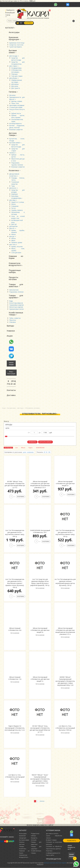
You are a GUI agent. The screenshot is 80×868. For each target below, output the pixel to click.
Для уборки (14, 78)
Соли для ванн (16, 253)
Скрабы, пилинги (17, 210)
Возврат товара (51, 840)
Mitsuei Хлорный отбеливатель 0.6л (15, 629)
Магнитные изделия (16, 307)
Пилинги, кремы (17, 242)
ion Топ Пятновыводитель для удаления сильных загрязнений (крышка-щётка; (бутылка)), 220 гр (65, 582)
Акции (10, 336)
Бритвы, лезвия (17, 101)
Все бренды (8, 448)
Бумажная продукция (15, 38)
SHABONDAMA (40, 448)
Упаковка (12, 322)
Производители (54, 859)
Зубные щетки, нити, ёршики (18, 116)
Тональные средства (15, 183)
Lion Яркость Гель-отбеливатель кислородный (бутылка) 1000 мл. (65, 728)
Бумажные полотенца (17, 43)
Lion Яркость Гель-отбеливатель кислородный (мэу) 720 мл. (15, 777)
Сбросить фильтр (45, 442)
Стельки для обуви (16, 107)
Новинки (11, 331)
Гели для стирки (17, 76)
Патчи (13, 208)
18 (44, 452)
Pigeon (31, 448)
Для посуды (14, 56)
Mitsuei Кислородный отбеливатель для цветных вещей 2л (65, 484)
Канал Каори (11, 363)
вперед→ (43, 801)
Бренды (10, 326)
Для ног (13, 228)
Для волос (14, 188)
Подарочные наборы (15, 271)
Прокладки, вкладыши (17, 105)
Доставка (11, 395)
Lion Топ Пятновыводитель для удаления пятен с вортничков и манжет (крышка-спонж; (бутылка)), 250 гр (15, 583)
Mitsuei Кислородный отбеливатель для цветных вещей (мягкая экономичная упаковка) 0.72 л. (40, 485)
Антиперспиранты (15, 123)
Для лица (13, 200)
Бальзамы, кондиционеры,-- (17, 197)
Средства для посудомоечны (18, 63)
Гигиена (13, 92)
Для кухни (15, 86)
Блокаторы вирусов (16, 303)
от (29, 433)
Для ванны (15, 84)
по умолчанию (17, 452)
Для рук (13, 236)
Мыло (13, 240)
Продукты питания (13, 278)
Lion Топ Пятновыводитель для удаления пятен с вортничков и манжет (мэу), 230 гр (65, 533)
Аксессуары (14, 32)
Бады (11, 301)
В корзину (29, 23)
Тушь (13, 186)
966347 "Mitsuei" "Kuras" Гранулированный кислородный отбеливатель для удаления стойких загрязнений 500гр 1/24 (40, 779)
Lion (17, 448)
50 (47, 452)
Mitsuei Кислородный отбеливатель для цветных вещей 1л (40, 679)
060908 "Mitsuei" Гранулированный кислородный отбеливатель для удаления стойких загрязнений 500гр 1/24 (65, 681)
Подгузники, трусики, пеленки (17, 164)
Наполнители (14, 290)
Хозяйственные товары (16, 314)
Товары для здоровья (16, 296)
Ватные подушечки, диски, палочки (17, 126)
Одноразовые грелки (16, 309)
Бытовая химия (13, 51)
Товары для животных (16, 285)
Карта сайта (50, 855)
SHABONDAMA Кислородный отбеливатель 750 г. (40, 531)
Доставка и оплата (52, 834)
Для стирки (14, 66)
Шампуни (14, 194)
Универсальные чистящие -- (17, 81)
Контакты (11, 390)
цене (25, 452)
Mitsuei (23, 448)
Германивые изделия (16, 305)
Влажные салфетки (16, 130)
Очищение (15, 206)
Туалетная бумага (16, 47)
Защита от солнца (18, 202)
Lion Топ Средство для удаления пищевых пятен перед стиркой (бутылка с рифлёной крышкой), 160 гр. (40, 582)
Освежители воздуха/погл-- (16, 264)
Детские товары (13, 134)
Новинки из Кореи (16, 257)
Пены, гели (15, 103)
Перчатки (13, 320)
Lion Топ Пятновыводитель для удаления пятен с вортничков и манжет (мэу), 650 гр (15, 533)
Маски (13, 204)
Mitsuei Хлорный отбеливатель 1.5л (15, 678)
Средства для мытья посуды (18, 59)
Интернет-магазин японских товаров (55, 863)
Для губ (14, 224)
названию (30, 452)
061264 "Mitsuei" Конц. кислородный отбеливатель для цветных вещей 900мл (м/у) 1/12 (40, 729)
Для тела (13, 244)
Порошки (14, 74)
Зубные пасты (16, 113)
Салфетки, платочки (16, 45)
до (40, 433)
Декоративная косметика (14, 175)
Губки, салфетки (15, 318)
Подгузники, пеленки (16, 292)
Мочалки (12, 95)
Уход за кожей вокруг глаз (18, 217)
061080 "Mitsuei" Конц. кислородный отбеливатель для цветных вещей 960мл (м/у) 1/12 (15, 485)
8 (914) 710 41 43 (11, 383)
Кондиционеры (16, 68)
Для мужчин (13, 226)
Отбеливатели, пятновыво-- (17, 71)
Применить (32, 442)
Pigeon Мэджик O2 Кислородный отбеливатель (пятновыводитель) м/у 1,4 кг (15, 728)
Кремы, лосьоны (17, 246)
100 (49, 452)
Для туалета (16, 88)
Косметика (15, 170)
